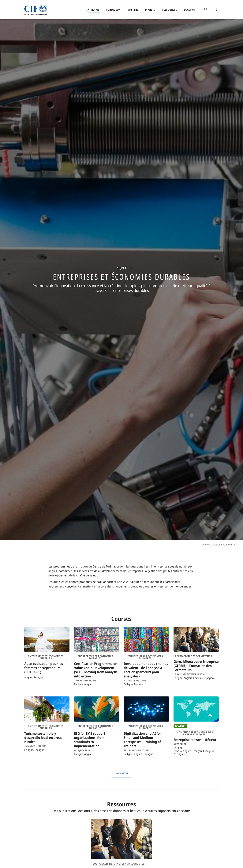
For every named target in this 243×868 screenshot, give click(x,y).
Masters (133, 10)
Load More (121, 773)
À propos (93, 10)
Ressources (170, 10)
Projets (150, 10)
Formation (113, 10)
